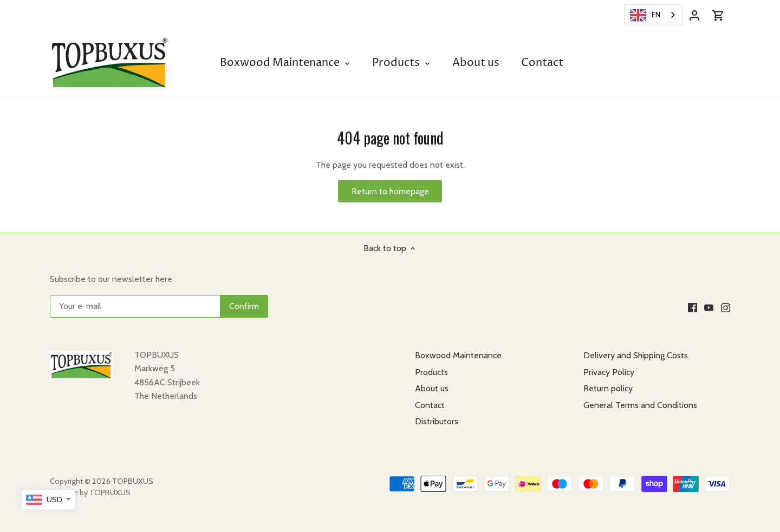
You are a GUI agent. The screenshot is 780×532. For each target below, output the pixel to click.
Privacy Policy (609, 372)
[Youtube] (709, 307)
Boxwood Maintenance (458, 355)
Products (431, 372)
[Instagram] (726, 307)
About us (432, 388)
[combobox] (653, 15)
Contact (430, 405)
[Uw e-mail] (159, 306)
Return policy (608, 388)
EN (645, 15)
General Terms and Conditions (640, 405)
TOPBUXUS (133, 481)
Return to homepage (390, 191)
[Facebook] (693, 307)
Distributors (437, 421)
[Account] (694, 15)
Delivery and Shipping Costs (636, 355)
